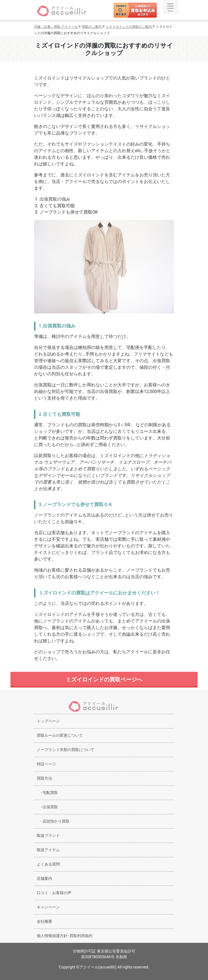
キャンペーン (48, 907)
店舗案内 (44, 878)
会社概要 (44, 921)
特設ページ (46, 764)
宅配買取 (47, 793)
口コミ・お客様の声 (54, 893)
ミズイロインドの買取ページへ (104, 679)
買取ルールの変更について (60, 735)
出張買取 (47, 807)
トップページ (48, 721)
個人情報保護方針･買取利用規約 (65, 936)
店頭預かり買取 (53, 821)
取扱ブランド (48, 836)
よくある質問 (48, 864)
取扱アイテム (48, 850)
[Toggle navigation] (170, 7)
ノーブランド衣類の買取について (66, 750)
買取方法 (44, 778)
